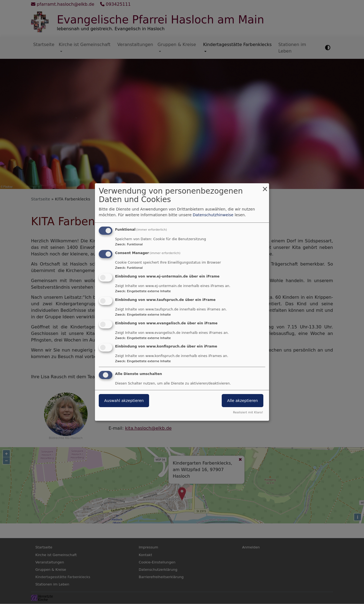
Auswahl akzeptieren (124, 401)
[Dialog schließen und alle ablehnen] (265, 187)
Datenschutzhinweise (213, 215)
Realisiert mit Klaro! (248, 412)
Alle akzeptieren (243, 401)
